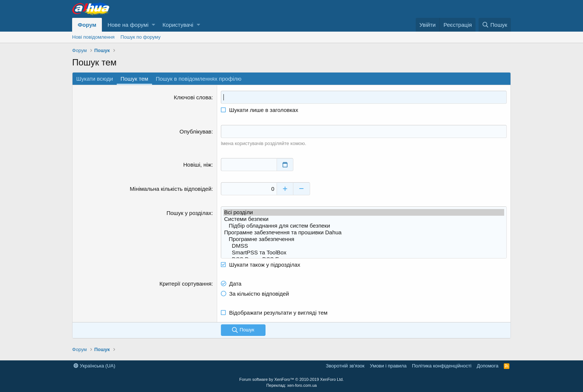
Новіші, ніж (197, 165)
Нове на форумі (128, 25)
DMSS (364, 246)
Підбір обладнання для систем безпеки (364, 226)
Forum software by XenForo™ (292, 379)
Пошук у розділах (189, 213)
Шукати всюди (95, 79)
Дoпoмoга (487, 366)
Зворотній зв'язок (345, 366)
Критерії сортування (186, 284)
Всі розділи (364, 212)
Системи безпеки (364, 219)
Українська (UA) (94, 366)
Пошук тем (134, 79)
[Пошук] (495, 25)
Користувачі (178, 25)
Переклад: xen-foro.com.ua (291, 385)
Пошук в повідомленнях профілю (199, 79)
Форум (87, 25)
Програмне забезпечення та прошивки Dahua (364, 232)
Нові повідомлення (93, 37)
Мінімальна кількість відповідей (170, 189)
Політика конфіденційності (442, 366)
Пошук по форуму (141, 37)
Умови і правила (388, 366)
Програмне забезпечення (364, 239)
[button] (153, 25)
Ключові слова (193, 97)
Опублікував (196, 131)
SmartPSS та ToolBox (364, 253)
